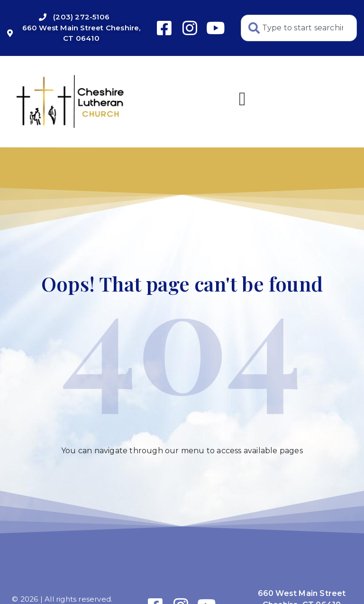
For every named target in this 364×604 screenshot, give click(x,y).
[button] (242, 99)
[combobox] (299, 28)
